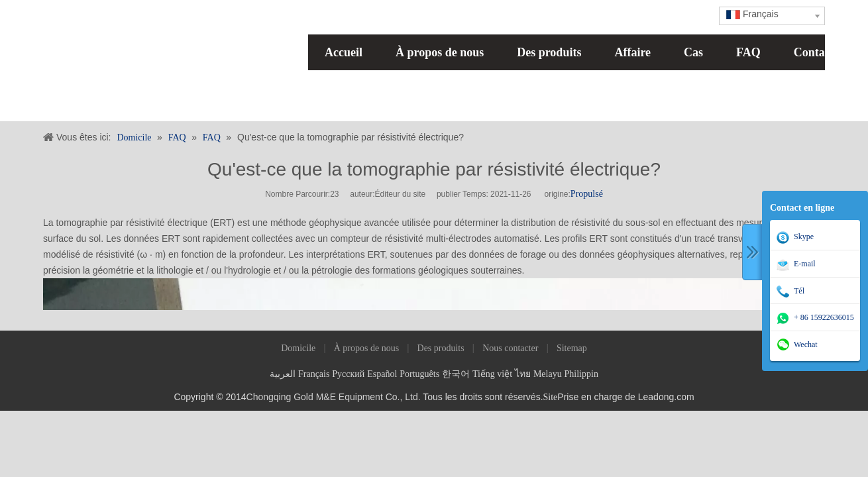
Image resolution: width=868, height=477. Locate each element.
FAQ (748, 52)
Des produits (549, 52)
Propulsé (587, 194)
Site (551, 397)
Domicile (298, 348)
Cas (693, 52)
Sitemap (572, 348)
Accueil (344, 52)
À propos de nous (440, 52)
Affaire (632, 52)
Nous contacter (510, 348)
